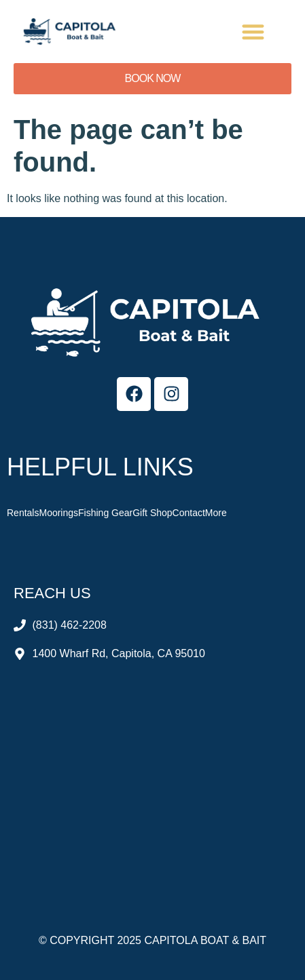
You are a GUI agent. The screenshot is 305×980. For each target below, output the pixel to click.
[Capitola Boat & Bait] (152, 779)
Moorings (58, 513)
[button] (254, 32)
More (216, 513)
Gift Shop (152, 513)
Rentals (23, 513)
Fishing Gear (105, 513)
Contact (189, 513)
